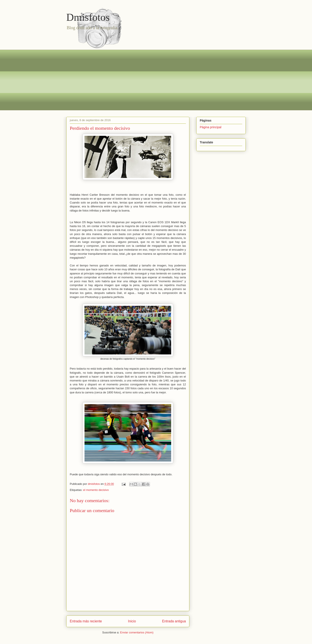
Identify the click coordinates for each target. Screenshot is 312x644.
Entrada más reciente (86, 621)
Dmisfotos (88, 17)
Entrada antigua (174, 621)
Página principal (211, 127)
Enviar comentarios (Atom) (137, 632)
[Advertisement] (156, 80)
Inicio (132, 621)
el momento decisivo (96, 490)
